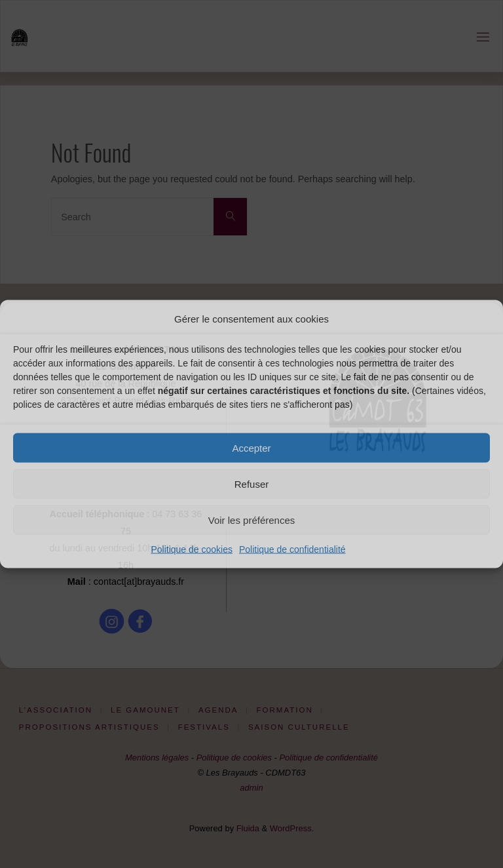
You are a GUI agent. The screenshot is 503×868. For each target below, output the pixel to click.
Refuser (252, 483)
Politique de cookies (192, 549)
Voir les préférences (252, 520)
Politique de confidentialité (292, 549)
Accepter (251, 447)
